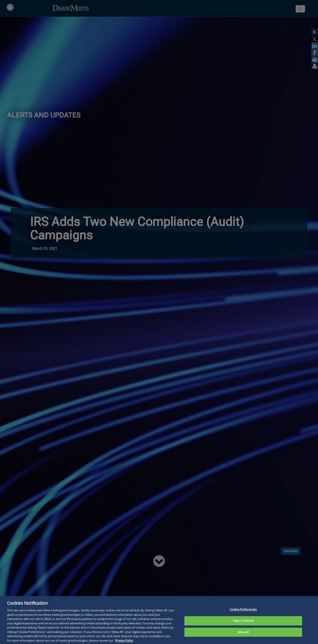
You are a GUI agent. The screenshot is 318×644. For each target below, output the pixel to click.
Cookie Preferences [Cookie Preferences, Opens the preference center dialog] (243, 619)
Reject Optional (243, 631)
